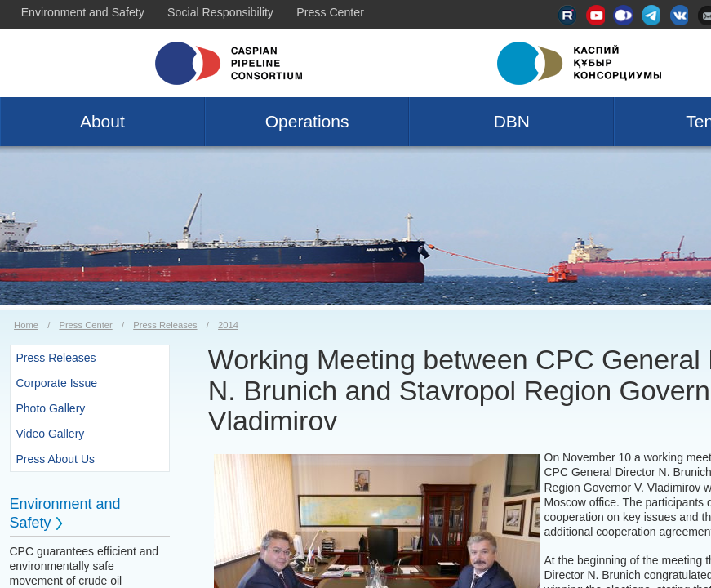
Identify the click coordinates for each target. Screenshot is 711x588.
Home (26, 325)
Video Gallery (51, 434)
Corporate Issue (57, 383)
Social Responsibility (220, 12)
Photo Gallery (51, 408)
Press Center (330, 12)
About (102, 121)
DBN (512, 121)
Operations (307, 121)
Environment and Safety (83, 12)
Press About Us (56, 459)
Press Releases (165, 325)
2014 (228, 325)
